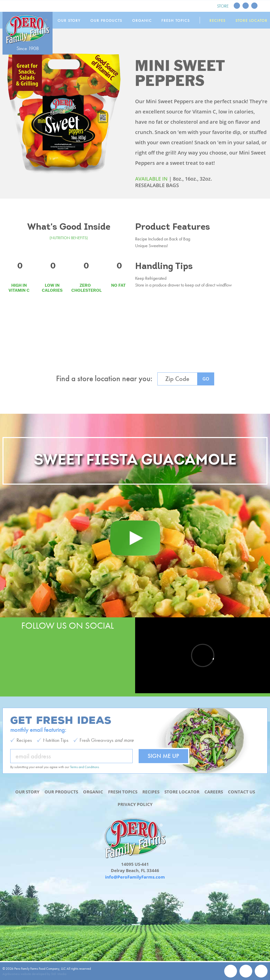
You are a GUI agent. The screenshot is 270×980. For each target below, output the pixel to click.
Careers (214, 792)
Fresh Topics (176, 21)
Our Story (69, 21)
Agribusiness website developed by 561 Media (34, 974)
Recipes (218, 21)
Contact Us (241, 792)
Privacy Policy (135, 804)
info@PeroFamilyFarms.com (135, 877)
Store (223, 6)
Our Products (106, 21)
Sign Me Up (163, 756)
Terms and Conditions (85, 767)
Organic (142, 21)
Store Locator (251, 21)
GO (206, 379)
